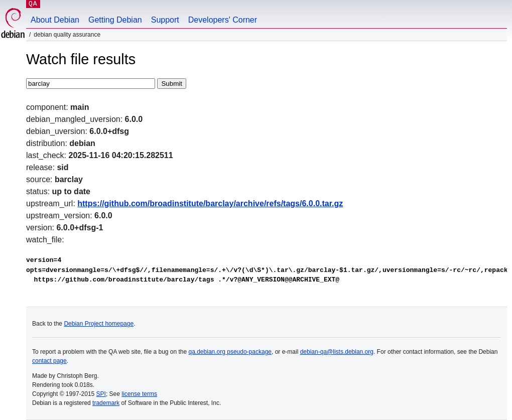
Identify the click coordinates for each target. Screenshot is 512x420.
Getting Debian (115, 20)
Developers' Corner (223, 20)
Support (165, 20)
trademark (106, 403)
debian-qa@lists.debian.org (337, 352)
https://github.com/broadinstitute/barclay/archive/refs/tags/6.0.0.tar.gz (210, 203)
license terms (139, 394)
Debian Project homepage (99, 324)
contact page (49, 361)
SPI (101, 394)
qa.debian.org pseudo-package (230, 352)
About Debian (55, 20)
